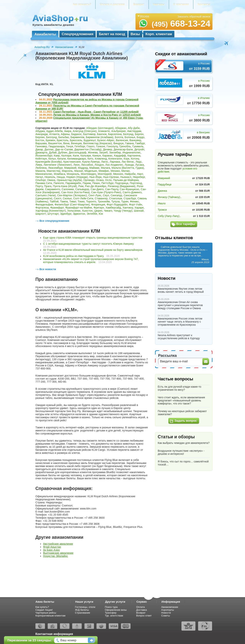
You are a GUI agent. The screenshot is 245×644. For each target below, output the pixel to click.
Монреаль (73, 174)
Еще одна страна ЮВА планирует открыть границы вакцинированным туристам (93, 238)
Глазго (91, 146)
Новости (167, 278)
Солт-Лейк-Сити (83, 198)
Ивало (162, 203)
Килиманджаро (77, 159)
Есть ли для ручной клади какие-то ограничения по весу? (179, 388)
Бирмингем (77, 137)
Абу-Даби (134, 128)
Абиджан (121, 128)
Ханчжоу (128, 208)
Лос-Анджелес (114, 165)
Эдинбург (66, 214)
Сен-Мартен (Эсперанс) (72, 195)
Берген (139, 134)
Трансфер (111, 613)
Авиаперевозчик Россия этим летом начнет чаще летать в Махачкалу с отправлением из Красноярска (180, 322)
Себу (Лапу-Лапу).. (169, 216)
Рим (81, 186)
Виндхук (119, 143)
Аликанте (104, 131)
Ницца (61, 177)
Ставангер (101, 198)
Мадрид (83, 168)
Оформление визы (116, 610)
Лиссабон (87, 165)
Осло (108, 180)
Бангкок (102, 134)
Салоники (68, 189)
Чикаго (108, 211)
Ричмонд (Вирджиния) (122, 186)
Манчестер (53, 171)
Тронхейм (104, 201)
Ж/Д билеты (82, 610)
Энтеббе (92, 214)
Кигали (62, 159)
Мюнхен (118, 174)
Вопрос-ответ (144, 616)
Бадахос (76, 134)
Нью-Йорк (95, 177)
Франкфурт (57, 208)
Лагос (105, 162)
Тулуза (115, 201)
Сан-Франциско (129, 189)
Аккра (68, 131)
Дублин (63, 152)
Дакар (39, 149)
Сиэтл (58, 198)
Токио (81, 201)
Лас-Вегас (128, 162)
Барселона (115, 134)
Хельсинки (74, 211)
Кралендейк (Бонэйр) (49, 162)
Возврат (139, 4)
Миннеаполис (44, 174)
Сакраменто (53, 189)
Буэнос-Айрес (106, 140)
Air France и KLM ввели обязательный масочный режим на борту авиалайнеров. (93, 250)
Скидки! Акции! (44, 610)
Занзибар (115, 152)
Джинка (162, 191)
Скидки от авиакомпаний (181, 54)
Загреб (103, 152)
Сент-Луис (95, 195)
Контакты (204, 4)
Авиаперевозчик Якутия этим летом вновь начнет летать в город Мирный (181, 290)
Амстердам (134, 131)
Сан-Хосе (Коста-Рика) (75, 192)
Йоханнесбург (44, 156)
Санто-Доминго (132, 192)
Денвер (108, 149)
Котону (135, 159)
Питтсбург (107, 183)
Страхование (83, 613)
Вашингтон (55, 143)
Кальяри (86, 156)
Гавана (129, 143)
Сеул (106, 195)
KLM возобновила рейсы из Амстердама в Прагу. (74, 256)
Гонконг (101, 146)
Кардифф (120, 156)
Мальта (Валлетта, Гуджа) (128, 168)
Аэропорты (168, 610)
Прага (48, 186)
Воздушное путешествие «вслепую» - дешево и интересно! (181, 452)
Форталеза (42, 208)
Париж (87, 183)
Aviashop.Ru (42, 47)
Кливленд (101, 159)
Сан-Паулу (112, 189)
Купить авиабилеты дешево (53, 25)
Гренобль (125, 146)
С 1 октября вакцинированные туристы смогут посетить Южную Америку (88, 244)
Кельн (52, 159)
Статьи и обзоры (176, 437)
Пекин (96, 183)
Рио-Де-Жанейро (96, 186)
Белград (128, 134)
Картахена (134, 156)
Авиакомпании (64, 47)
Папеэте (59, 183)
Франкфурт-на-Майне (79, 208)
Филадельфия (44, 205)
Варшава (41, 143)
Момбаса (59, 174)
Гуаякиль (138, 146)
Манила (40, 171)
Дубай (53, 152)
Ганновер (41, 146)
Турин (125, 201)
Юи (101, 214)
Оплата (141, 607)
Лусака (140, 165)
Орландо (89, 180)
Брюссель (76, 140)
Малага (105, 168)
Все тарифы (186, 224)
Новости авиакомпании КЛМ (69, 231)
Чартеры (159, 4)
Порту (39, 186)
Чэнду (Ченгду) (123, 211)
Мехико (115, 171)
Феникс (134, 201)
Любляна (41, 168)
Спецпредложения (77, 34)
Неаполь (50, 177)
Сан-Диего (97, 189)
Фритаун (99, 208)
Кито (90, 159)
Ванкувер (135, 140)
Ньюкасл (126, 177)
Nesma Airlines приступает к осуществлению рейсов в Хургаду (179, 337)
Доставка (142, 610)
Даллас (49, 149)
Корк (127, 159)
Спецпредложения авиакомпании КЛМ (80, 94)
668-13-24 (181, 24)
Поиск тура (111, 607)
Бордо (140, 137)
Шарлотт (41, 214)
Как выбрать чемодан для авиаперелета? (184, 443)
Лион (76, 165)
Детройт (139, 149)
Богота (119, 137)
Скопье (67, 198)
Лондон (99, 165)
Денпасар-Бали (123, 149)
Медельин (91, 171)
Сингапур (116, 195)
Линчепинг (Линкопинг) (58, 165)
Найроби (130, 174)
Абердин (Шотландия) (100, 128)
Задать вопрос (186, 421)
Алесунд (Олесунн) (85, 131)
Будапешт (90, 140)
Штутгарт (53, 214)
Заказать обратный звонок (194, 16)
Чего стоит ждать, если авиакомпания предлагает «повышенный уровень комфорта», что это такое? (181, 400)
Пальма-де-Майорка (126, 180)
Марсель (67, 171)
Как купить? (42, 607)
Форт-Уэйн (136, 205)
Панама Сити (44, 183)
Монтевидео (88, 174)
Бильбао (64, 137)
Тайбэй (54, 201)
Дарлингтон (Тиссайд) (88, 149)
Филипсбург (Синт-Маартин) (72, 205)
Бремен (51, 140)
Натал (39, 177)
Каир (57, 156)
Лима (39, 165)
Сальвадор (82, 189)
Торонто (91, 201)
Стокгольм (116, 198)
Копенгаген (115, 159)
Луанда (129, 165)
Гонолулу (112, 146)
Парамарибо (73, 183)
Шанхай (139, 211)
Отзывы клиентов (174, 238)
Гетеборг (80, 146)
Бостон (40, 140)
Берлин (40, 137)
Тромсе (162, 210)
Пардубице (165, 184)
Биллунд (51, 137)
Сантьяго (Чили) (46, 195)
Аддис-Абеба (54, 131)
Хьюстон (87, 211)
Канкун (97, 156)
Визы (135, 34)
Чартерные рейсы (46, 613)
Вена (66, 143)
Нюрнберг (139, 177)
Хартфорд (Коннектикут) (51, 211)
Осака (100, 180)
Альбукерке (118, 131)
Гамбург (140, 143)
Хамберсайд (113, 208)
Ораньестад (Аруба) (69, 180)
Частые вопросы (175, 379)
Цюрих (98, 211)
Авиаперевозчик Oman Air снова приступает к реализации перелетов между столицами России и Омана (180, 305)
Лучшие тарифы (175, 154)
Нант (140, 174)
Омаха (51, 180)
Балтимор (89, 134)
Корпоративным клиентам (50, 616)
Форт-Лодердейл (117, 205)
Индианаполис (132, 152)
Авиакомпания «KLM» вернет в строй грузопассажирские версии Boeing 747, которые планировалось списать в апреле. (91, 261)
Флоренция (98, 205)
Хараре (139, 208)
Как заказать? (82, 4)
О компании (181, 4)
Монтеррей (105, 174)
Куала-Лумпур (91, 162)
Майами (94, 168)
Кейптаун (41, 159)
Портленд (136, 183)
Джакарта (41, 152)
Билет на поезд (112, 34)
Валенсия (122, 140)
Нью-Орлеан (111, 177)
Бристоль (62, 140)
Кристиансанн (72, 162)
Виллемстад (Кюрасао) (98, 143)
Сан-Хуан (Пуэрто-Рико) (106, 192)
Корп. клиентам (159, 34)
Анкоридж (42, 134)
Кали (76, 156)
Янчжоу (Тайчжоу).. (170, 197)
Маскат (79, 171)
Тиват (73, 201)
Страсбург (130, 198)
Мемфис (104, 171)
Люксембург (55, 168)
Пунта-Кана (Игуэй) (65, 186)
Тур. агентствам (114, 616)
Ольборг (40, 180)
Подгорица (122, 183)
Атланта (54, 134)
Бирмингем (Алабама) (100, 137)
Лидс (139, 162)
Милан (125, 171)
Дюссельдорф (78, 152)
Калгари (66, 156)
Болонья (130, 137)
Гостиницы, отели (85, 607)
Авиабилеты (45, 34)
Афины (65, 134)
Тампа (64, 201)
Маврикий (70, 168)
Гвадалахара (56, 146)
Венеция (76, 143)
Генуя (70, 146)
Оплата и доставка (112, 4)
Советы (165, 616)
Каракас (107, 156)
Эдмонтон (79, 214)
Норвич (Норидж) (77, 177)
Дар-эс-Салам (64, 149)
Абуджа (40, 131)
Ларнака (115, 162)
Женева (93, 152)
